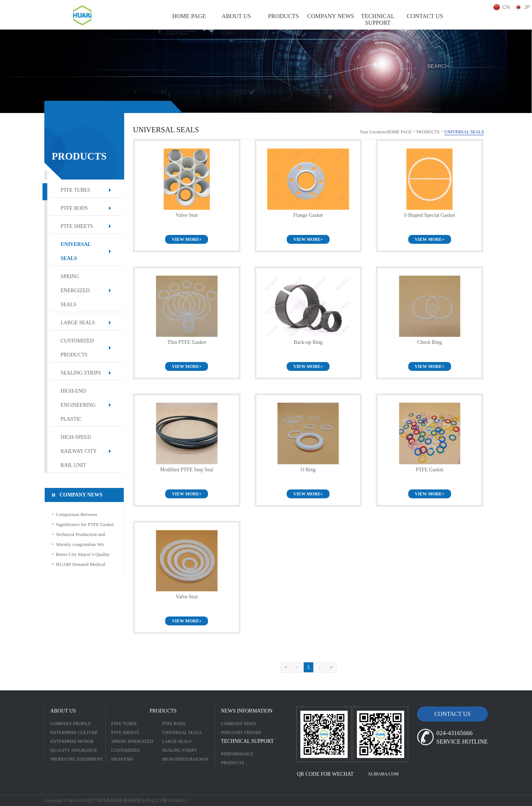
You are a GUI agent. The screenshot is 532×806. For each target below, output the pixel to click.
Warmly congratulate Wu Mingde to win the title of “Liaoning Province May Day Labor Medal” (84, 545)
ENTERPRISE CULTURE (74, 732)
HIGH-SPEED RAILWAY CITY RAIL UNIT (79, 451)
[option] (266, 71)
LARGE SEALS (78, 323)
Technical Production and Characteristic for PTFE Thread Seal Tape (86, 535)
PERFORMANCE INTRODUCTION (238, 755)
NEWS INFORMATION (247, 711)
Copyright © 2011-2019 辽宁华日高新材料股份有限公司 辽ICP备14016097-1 (116, 800)
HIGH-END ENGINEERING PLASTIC (78, 405)
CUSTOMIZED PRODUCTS (77, 348)
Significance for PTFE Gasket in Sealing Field (85, 525)
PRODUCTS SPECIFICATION (237, 764)
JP (527, 7)
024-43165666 (454, 733)
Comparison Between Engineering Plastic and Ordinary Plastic (79, 515)
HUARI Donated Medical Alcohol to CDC (81, 565)
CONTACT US (452, 714)
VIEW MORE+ (187, 239)
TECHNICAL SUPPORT (247, 741)
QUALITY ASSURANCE (74, 750)
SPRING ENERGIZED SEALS (75, 291)
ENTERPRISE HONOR (72, 741)
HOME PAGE (399, 132)
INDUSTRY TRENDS (241, 732)
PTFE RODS (74, 208)
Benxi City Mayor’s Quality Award (83, 555)
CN (506, 7)
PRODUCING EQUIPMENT (76, 759)
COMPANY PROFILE (71, 724)
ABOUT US (63, 711)
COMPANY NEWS (238, 724)
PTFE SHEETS (77, 226)
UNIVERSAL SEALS (76, 251)
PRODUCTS (428, 132)
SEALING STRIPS (81, 373)
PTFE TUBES (75, 190)
